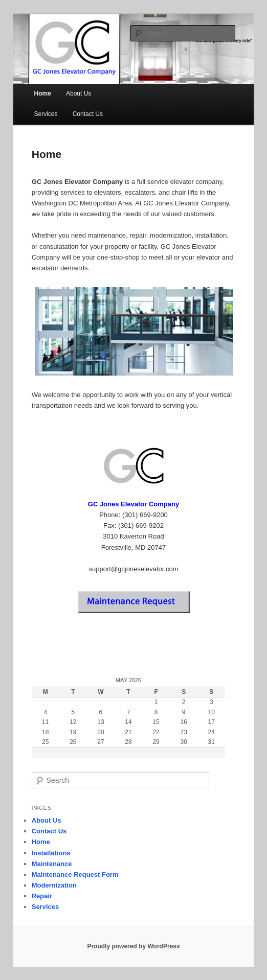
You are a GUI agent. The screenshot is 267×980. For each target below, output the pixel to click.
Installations (51, 853)
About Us (79, 94)
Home (43, 94)
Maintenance (52, 864)
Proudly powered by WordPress (133, 946)
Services (46, 114)
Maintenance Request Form (75, 874)
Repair (42, 896)
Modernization (54, 885)
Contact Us (88, 114)
